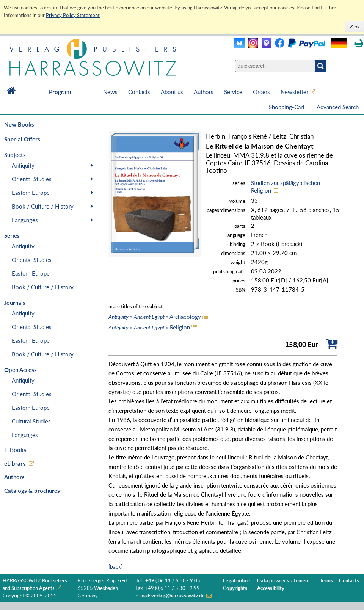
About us (172, 92)
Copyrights (235, 588)
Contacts (139, 92)
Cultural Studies (31, 421)
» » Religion (149, 327)
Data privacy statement (284, 581)
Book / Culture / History (43, 206)
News (110, 92)
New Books (19, 124)
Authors (204, 92)
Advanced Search (338, 107)
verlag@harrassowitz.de (178, 596)
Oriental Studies (32, 179)
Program (60, 92)
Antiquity (23, 165)
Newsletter (294, 92)
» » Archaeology (155, 317)
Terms (326, 581)
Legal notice (236, 581)
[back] (115, 567)
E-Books (15, 450)
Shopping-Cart (287, 107)
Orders (261, 92)
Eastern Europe (31, 193)
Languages (25, 220)
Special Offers (22, 139)
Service (233, 92)
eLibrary (15, 463)
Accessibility (271, 588)
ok (357, 27)
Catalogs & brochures (32, 491)
